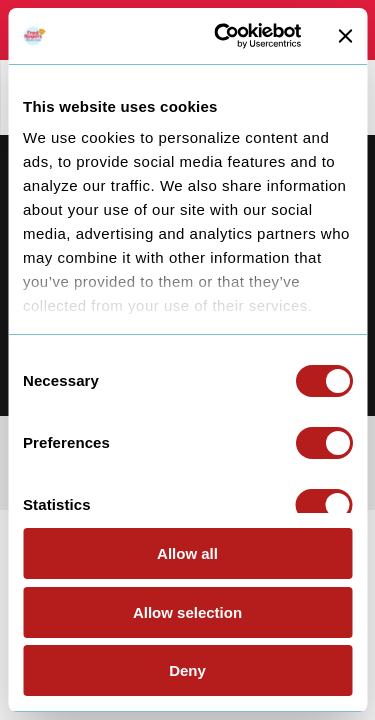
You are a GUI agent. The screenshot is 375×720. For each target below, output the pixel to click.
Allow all (187, 553)
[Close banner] (345, 36)
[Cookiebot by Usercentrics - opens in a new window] (223, 36)
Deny (187, 670)
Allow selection (187, 612)
